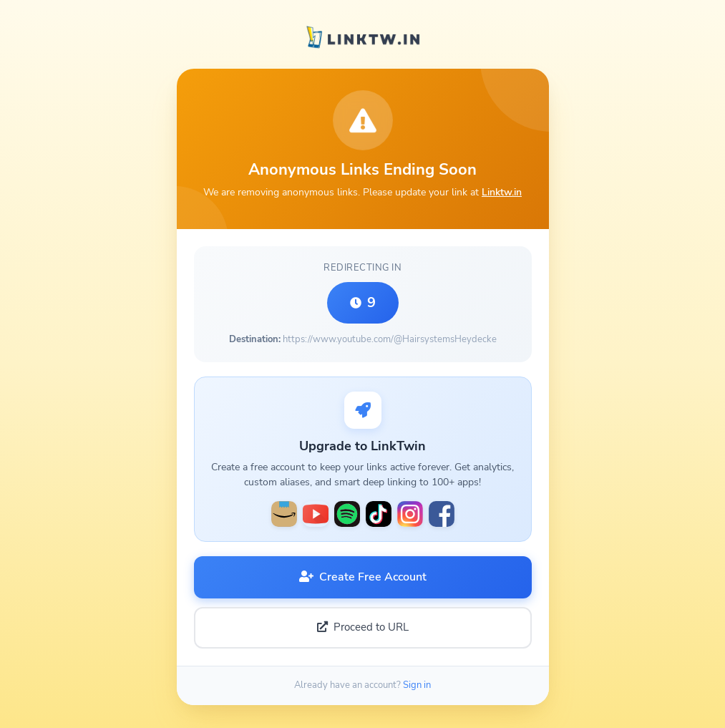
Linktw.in (502, 192)
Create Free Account (363, 577)
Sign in (417, 685)
